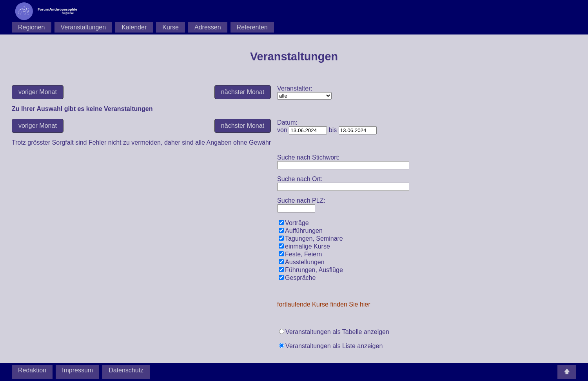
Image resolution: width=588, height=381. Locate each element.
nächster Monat (243, 92)
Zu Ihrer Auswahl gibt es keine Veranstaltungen (304, 96)
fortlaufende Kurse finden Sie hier (324, 304)
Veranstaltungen (83, 27)
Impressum (77, 370)
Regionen (32, 27)
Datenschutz (126, 370)
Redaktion (32, 370)
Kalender (134, 27)
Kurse (171, 27)
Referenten (252, 27)
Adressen (208, 27)
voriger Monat (38, 92)
